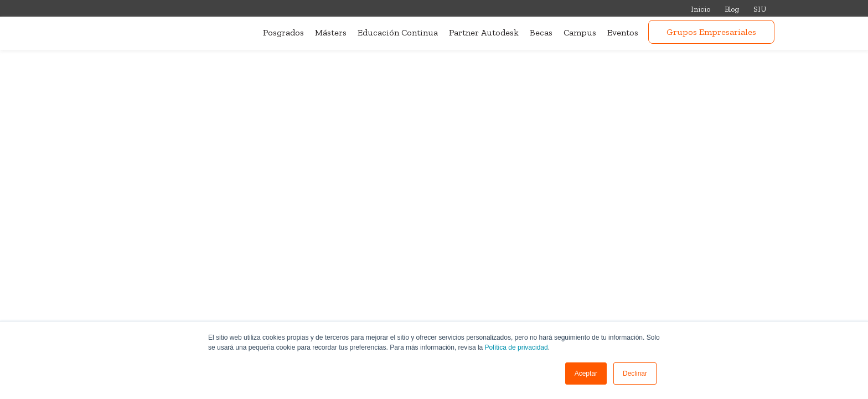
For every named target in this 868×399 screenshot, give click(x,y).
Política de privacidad (516, 347)
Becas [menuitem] (541, 32)
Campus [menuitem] (580, 32)
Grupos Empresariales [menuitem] (711, 32)
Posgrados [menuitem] (283, 32)
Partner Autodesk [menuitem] (484, 32)
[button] (586, 374)
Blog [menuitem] (732, 9)
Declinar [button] (635, 374)
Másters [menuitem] (331, 32)
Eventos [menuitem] (623, 32)
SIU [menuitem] (760, 9)
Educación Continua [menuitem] (398, 32)
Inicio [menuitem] (701, 9)
